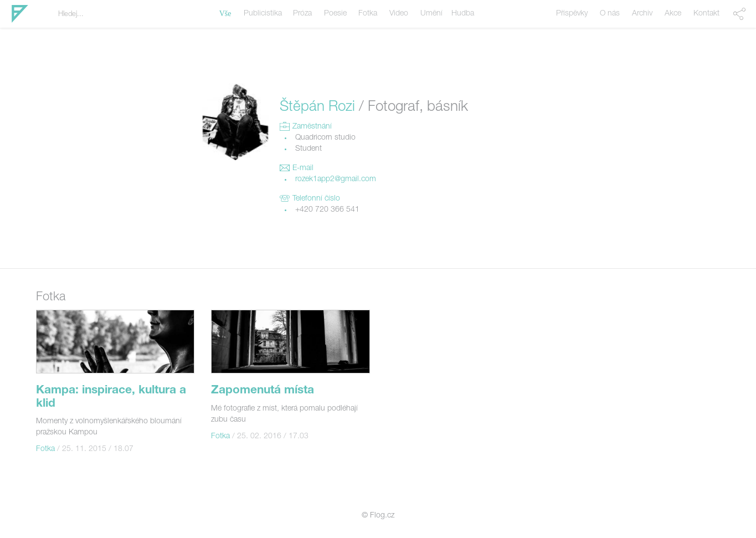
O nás (610, 14)
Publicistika (263, 14)
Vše (225, 14)
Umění (431, 14)
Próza (302, 14)
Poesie (335, 14)
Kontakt (706, 14)
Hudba (463, 14)
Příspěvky (572, 14)
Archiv (642, 14)
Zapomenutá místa (263, 391)
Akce (673, 14)
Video (399, 14)
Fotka (368, 14)
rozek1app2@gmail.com (336, 180)
